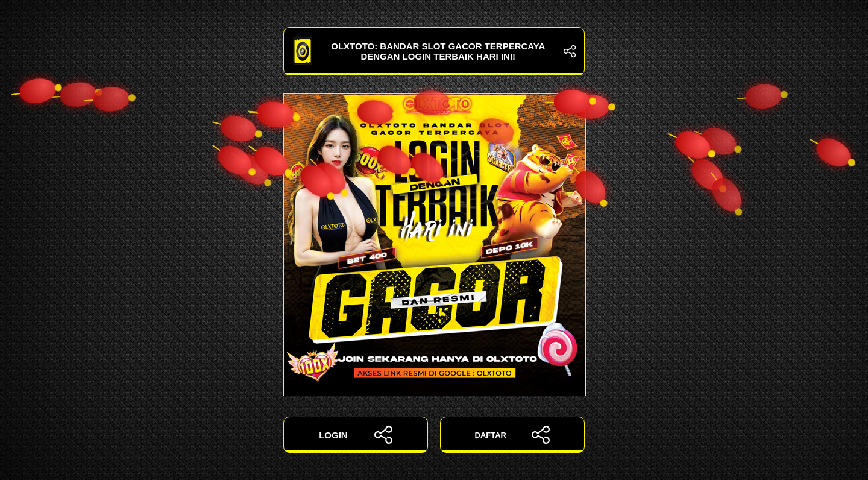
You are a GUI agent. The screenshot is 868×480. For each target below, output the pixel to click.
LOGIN (356, 435)
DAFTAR (513, 435)
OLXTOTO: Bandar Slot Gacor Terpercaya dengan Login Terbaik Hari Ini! (434, 51)
